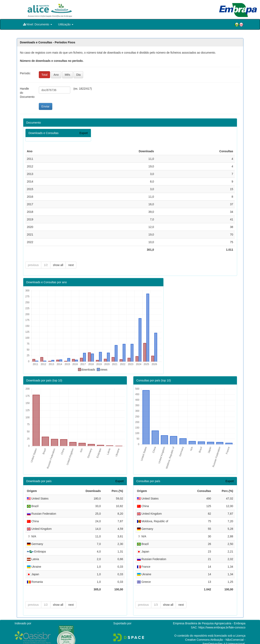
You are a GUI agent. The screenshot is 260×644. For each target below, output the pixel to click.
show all (58, 265)
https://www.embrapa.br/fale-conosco (222, 621)
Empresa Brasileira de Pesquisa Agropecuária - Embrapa (209, 617)
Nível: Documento (37, 24)
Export (84, 133)
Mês (67, 75)
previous (33, 265)
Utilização (66, 24)
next (71, 265)
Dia (78, 75)
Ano (56, 75)
